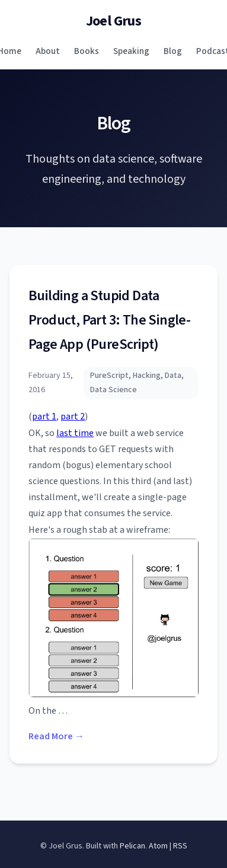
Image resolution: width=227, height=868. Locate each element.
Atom (158, 846)
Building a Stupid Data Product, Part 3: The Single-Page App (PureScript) (109, 320)
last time (75, 433)
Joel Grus (114, 21)
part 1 (44, 416)
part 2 (73, 416)
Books (87, 51)
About (48, 51)
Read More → (56, 736)
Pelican (132, 846)
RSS (180, 846)
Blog (173, 51)
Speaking (131, 51)
